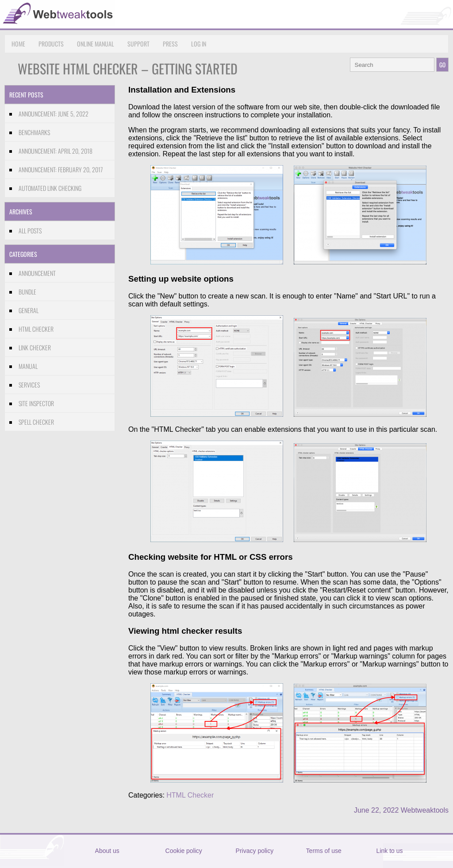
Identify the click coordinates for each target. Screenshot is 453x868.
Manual (28, 366)
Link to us (390, 851)
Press (170, 44)
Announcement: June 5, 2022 (54, 114)
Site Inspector (36, 403)
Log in (199, 44)
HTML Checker (36, 329)
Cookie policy (184, 851)
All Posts (30, 231)
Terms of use (324, 851)
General (29, 310)
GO (442, 65)
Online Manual (96, 44)
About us (107, 851)
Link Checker (35, 347)
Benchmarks (34, 132)
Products (51, 44)
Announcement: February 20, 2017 (61, 169)
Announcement (37, 273)
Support (138, 44)
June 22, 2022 (376, 810)
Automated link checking (50, 188)
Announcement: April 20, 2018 (56, 151)
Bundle (27, 292)
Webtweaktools (425, 810)
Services (29, 385)
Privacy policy (255, 851)
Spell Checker (36, 422)
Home (18, 44)
